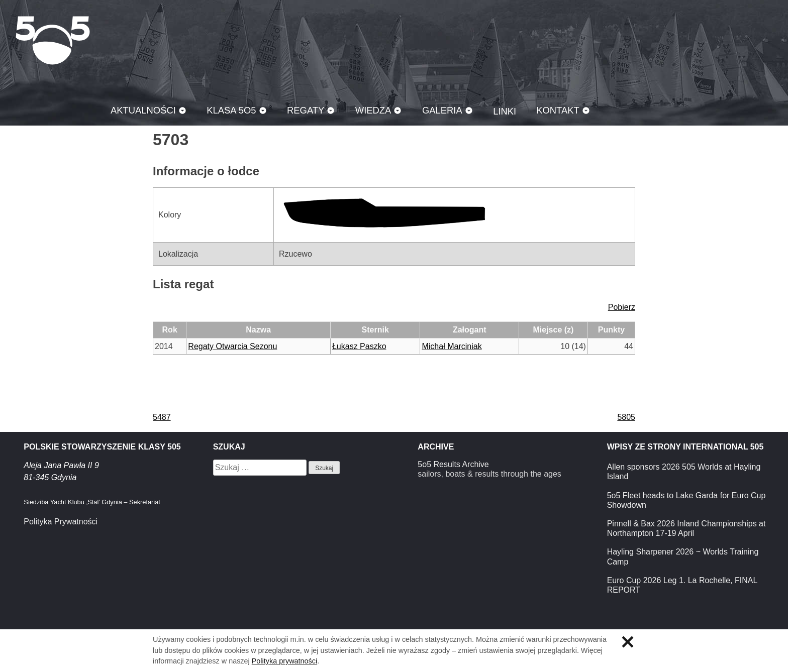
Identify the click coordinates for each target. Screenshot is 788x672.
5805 (626, 417)
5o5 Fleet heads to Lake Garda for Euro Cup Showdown (686, 500)
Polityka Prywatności (61, 522)
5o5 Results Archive (453, 464)
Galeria (442, 110)
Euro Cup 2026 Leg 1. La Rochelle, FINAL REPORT (682, 585)
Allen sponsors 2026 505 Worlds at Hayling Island (684, 472)
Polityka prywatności (284, 661)
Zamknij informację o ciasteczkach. (628, 642)
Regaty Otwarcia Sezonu (232, 346)
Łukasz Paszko (359, 346)
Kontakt (558, 110)
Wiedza (373, 110)
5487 (162, 417)
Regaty (306, 110)
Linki (505, 111)
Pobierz (622, 307)
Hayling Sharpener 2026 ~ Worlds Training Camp (683, 556)
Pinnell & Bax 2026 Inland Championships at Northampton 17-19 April (686, 528)
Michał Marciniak (452, 346)
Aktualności (143, 110)
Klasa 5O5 (53, 40)
